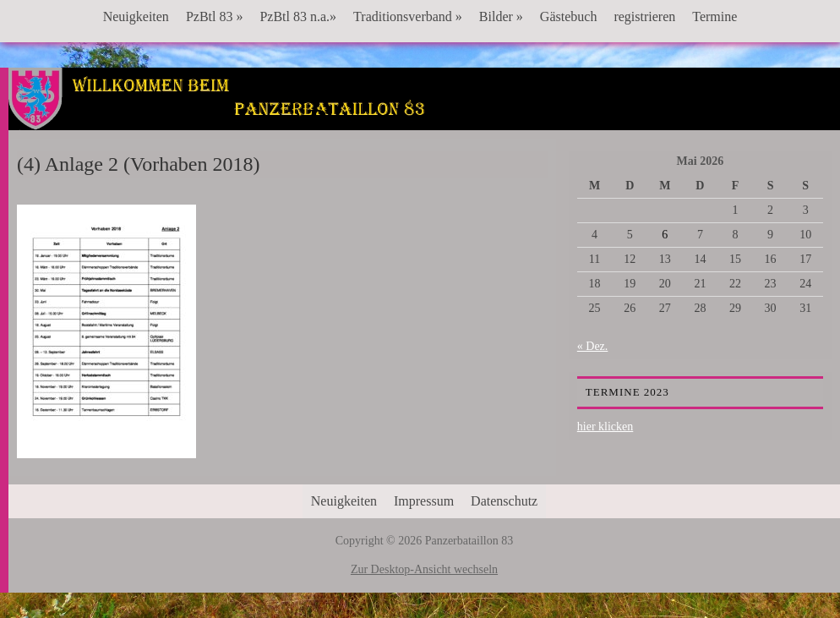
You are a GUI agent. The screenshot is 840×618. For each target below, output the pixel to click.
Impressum (424, 501)
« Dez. (593, 346)
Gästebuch (569, 16)
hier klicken (605, 427)
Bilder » (501, 16)
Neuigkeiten (136, 16)
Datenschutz (504, 501)
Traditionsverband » (408, 16)
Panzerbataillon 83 (425, 119)
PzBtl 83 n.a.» (298, 16)
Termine (715, 16)
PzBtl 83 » (215, 16)
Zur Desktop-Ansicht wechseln (424, 569)
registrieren (644, 16)
